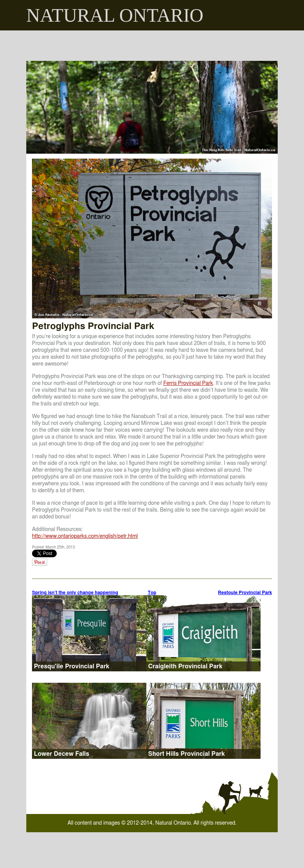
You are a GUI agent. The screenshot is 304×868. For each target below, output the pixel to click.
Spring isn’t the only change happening (75, 593)
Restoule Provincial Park (245, 593)
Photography (222, 46)
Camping (144, 46)
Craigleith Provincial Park (185, 666)
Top (152, 593)
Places (266, 46)
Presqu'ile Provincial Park (72, 666)
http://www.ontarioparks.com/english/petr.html (85, 536)
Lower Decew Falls (62, 754)
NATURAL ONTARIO (115, 15)
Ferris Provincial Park (188, 383)
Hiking (179, 46)
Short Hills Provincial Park (186, 754)
